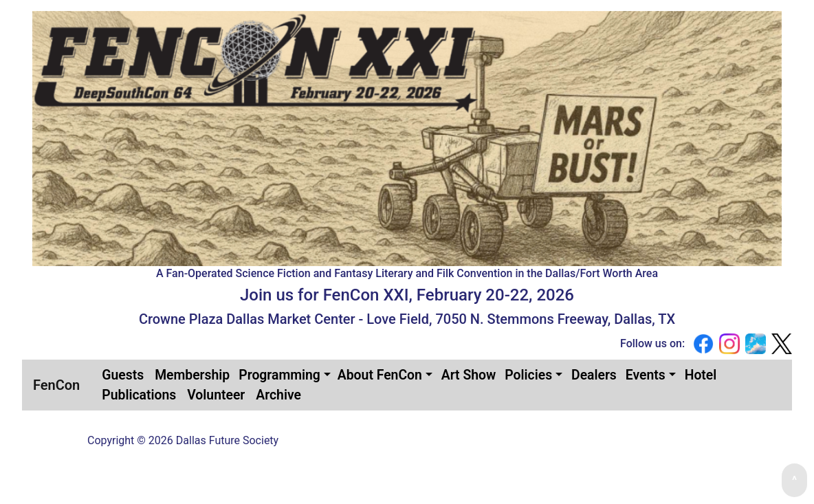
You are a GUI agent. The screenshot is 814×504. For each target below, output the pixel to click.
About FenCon (380, 375)
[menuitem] (123, 375)
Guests (123, 375)
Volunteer (216, 395)
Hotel (701, 375)
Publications (139, 395)
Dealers (594, 375)
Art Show (469, 375)
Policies (528, 375)
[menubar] (436, 385)
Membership (192, 375)
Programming (279, 375)
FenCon (56, 385)
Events (646, 375)
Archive (278, 395)
